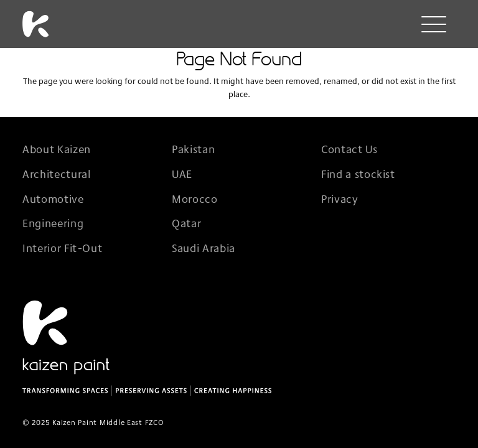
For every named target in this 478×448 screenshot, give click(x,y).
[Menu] (434, 26)
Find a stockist (358, 174)
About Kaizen (57, 149)
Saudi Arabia (204, 248)
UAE (182, 174)
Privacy (340, 198)
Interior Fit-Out (62, 248)
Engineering (53, 223)
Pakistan (193, 149)
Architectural (56, 174)
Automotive (53, 198)
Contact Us (349, 149)
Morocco (195, 198)
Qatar (186, 223)
